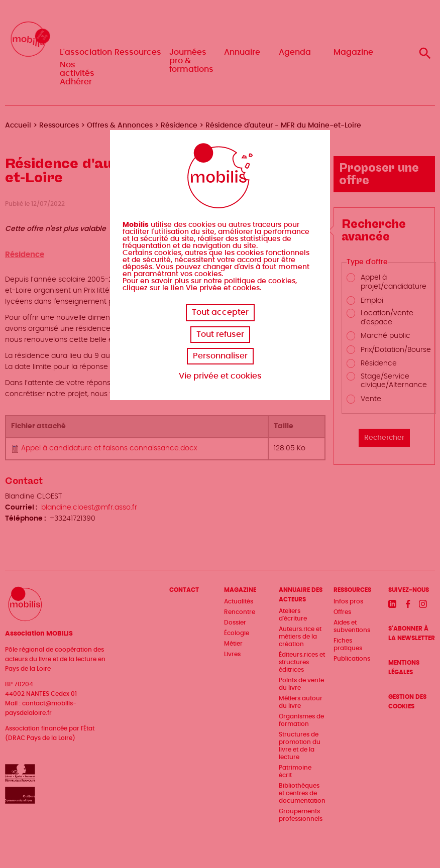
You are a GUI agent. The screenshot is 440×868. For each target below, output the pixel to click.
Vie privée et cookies (220, 376)
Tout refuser (220, 334)
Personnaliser (220, 356)
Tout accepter (220, 312)
